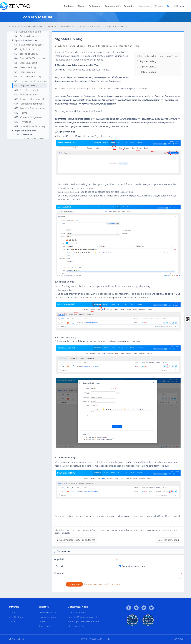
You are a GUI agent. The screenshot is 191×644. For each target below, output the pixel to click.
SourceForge (45, 626)
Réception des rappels (132, 566)
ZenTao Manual (68, 27)
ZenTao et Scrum (29, 54)
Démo (81, 6)
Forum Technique (48, 617)
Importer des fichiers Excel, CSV (37, 99)
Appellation (59, 559)
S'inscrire (159, 6)
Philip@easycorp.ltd (88, 617)
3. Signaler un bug (147, 67)
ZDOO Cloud (16, 617)
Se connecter (145, 6)
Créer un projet (28, 72)
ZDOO (13, 613)
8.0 (178, 639)
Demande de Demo (49, 613)
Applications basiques (92, 27)
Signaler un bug (116, 27)
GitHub (42, 622)
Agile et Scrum (27, 49)
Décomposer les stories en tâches (38, 81)
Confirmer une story (31, 77)
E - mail (59, 566)
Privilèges (26, 122)
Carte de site (17, 639)
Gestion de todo (28, 36)
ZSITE (12, 622)
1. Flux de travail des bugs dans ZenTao (158, 56)
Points (24, 113)
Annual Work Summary (33, 126)
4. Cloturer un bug (147, 72)
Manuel (52, 27)
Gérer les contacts (29, 90)
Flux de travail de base (31, 45)
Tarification (95, 6)
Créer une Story (28, 67)
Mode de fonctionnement (34, 108)
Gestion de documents (32, 104)
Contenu (59, 574)
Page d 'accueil (36, 27)
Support (129, 6)
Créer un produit (28, 63)
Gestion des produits (30, 32)
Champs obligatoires (31, 117)
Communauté (113, 6)
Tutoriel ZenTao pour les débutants (38, 58)
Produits (69, 6)
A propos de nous (77, 613)
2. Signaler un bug (147, 61)
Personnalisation (29, 95)
